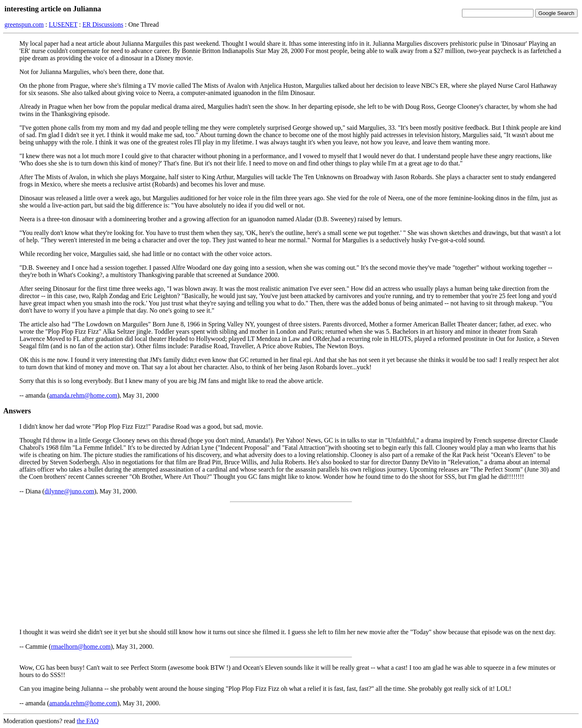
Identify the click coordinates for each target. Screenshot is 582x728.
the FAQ (88, 721)
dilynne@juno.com (69, 491)
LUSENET (63, 24)
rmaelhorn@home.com (81, 647)
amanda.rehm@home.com (83, 395)
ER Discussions (103, 24)
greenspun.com (24, 24)
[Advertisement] (291, 565)
